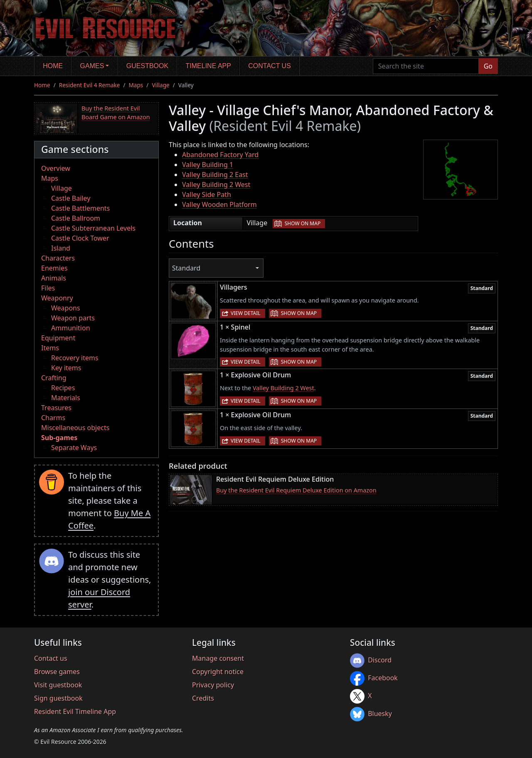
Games (92, 66)
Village (160, 85)
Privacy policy (213, 685)
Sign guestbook (58, 698)
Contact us (270, 66)
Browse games (57, 672)
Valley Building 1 (208, 165)
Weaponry (57, 298)
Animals (54, 278)
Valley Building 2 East (215, 175)
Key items (66, 368)
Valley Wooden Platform (219, 204)
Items (50, 348)
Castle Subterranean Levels (93, 228)
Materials (66, 398)
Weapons (66, 308)
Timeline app (208, 66)
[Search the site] (426, 66)
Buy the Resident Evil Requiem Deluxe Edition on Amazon (296, 490)
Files (48, 288)
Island (61, 248)
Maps (136, 85)
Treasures (56, 408)
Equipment (58, 338)
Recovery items (75, 358)
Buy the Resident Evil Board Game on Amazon (116, 113)
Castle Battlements (80, 208)
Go (488, 66)
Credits (203, 698)
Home (53, 66)
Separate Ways (74, 448)
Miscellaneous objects (75, 428)
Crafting (54, 378)
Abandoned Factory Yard (220, 155)
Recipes (63, 388)
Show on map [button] (303, 223)
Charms (53, 418)
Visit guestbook (58, 685)
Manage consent (218, 658)
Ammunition (71, 328)
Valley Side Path (207, 194)
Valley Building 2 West (216, 185)
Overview (56, 168)
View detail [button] (246, 313)
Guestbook (147, 66)
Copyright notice (218, 672)
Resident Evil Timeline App (75, 711)
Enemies (54, 268)
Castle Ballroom (76, 218)
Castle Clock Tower (80, 238)
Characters (58, 258)
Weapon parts (73, 318)
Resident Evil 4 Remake (90, 85)
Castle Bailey (71, 198)
